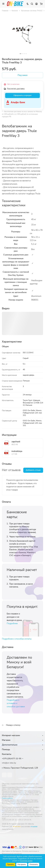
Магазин (6, 740)
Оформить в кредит (22, 95)
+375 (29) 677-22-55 (12, 759)
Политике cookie (26, 861)
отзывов (34, 827)
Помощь (6, 749)
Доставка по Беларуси (11, 851)
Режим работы (7, 798)
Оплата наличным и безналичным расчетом (20, 852)
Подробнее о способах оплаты (17, 639)
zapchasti (16, 442)
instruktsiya (17, 451)
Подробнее (12, 623)
